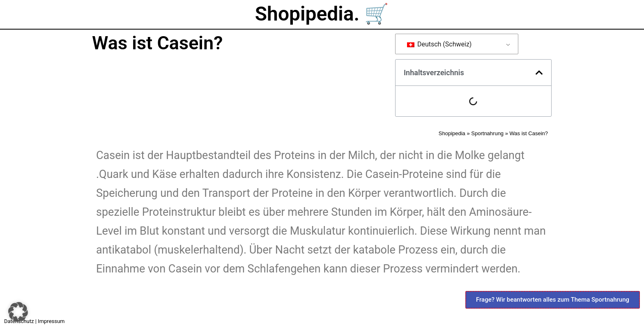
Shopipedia (452, 133)
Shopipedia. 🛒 (322, 14)
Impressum (51, 321)
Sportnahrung (487, 133)
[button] (539, 73)
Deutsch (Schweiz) (439, 44)
